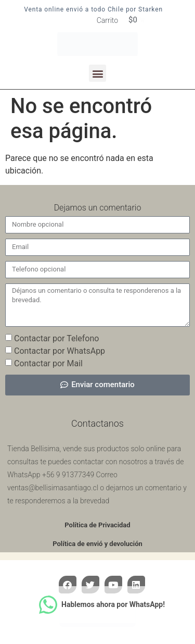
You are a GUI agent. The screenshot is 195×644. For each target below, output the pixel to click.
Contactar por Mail (48, 363)
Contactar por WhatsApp (60, 350)
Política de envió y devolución (97, 544)
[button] (97, 73)
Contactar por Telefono (56, 338)
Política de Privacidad (97, 525)
